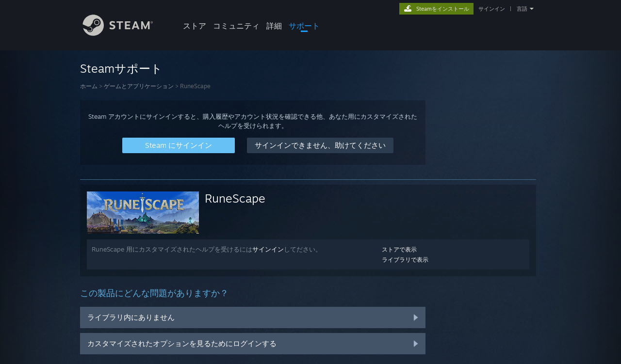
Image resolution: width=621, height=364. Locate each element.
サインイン (492, 9)
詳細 (274, 26)
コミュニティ (236, 26)
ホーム (89, 86)
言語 (522, 9)
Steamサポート (121, 68)
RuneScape (235, 198)
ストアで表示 (399, 249)
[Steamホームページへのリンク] (125, 33)
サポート (304, 26)
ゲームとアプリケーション (139, 86)
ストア (195, 26)
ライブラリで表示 (405, 260)
